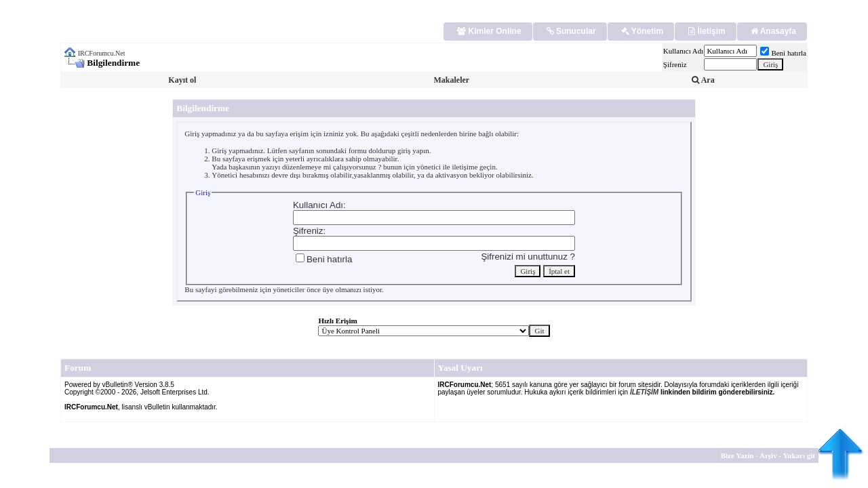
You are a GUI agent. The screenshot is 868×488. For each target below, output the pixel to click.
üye (328, 289)
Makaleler (451, 80)
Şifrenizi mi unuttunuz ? (528, 257)
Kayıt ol (182, 80)
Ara (703, 80)
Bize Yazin (737, 455)
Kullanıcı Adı (684, 51)
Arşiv (768, 455)
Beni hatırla (783, 53)
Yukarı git (799, 455)
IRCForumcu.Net (102, 53)
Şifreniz (675, 64)
